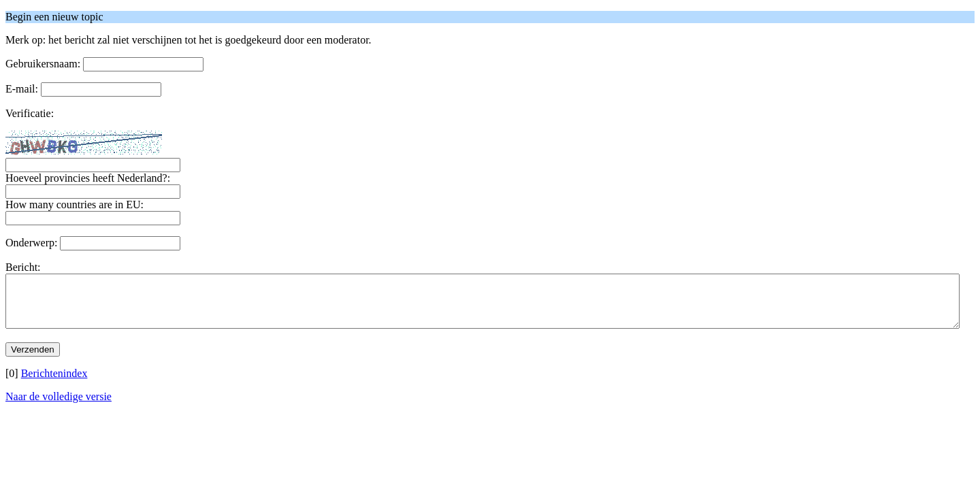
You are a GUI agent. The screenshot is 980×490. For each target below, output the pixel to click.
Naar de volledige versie (59, 407)
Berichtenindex (54, 383)
